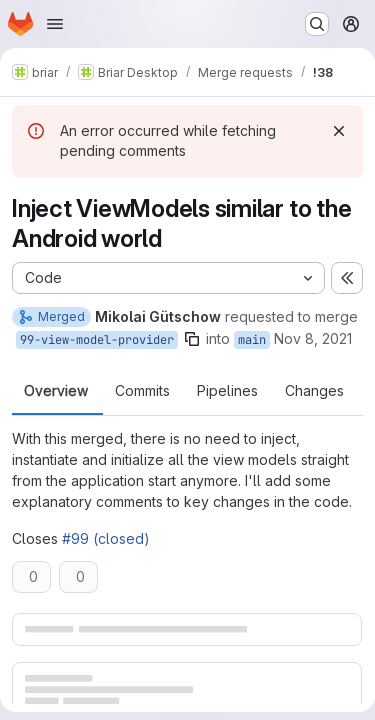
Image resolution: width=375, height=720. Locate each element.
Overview (56, 391)
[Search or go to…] (317, 24)
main (252, 340)
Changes (314, 391)
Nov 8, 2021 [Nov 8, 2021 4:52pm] (313, 338)
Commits (142, 391)
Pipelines (227, 391)
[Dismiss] (339, 131)
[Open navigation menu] (55, 24)
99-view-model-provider (97, 340)
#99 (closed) (106, 538)
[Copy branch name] (192, 339)
